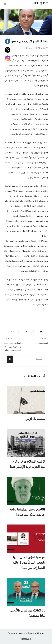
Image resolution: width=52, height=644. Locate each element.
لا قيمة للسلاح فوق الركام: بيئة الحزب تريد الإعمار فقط (27, 464)
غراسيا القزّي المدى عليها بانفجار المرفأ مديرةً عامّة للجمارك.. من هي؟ (29, 563)
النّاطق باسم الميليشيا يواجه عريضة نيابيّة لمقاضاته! (27, 512)
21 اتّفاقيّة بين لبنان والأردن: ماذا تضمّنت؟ (28, 613)
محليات (28, 48)
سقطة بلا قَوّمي (35, 419)
